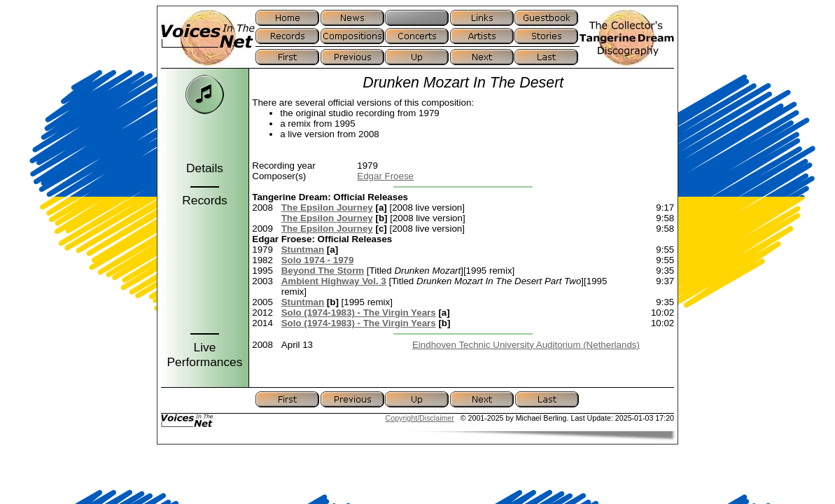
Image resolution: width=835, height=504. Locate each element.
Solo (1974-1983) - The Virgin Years (359, 313)
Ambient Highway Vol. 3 (334, 281)
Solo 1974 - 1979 (318, 260)
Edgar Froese (385, 176)
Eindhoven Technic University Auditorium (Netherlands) (526, 345)
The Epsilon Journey (327, 208)
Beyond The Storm (323, 271)
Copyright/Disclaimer (420, 418)
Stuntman (303, 250)
